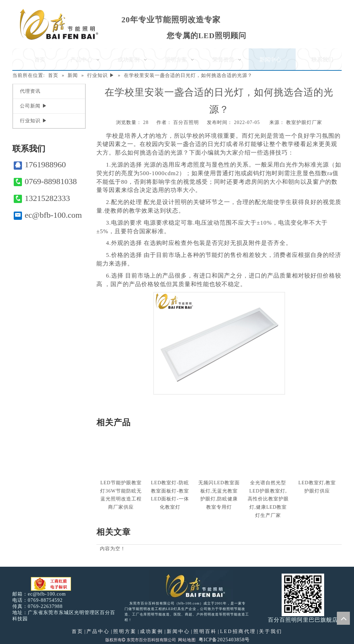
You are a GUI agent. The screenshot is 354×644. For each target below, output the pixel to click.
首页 (78, 631)
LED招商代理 (238, 631)
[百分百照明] (59, 24)
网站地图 (187, 640)
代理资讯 (30, 91)
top (343, 618)
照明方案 (125, 631)
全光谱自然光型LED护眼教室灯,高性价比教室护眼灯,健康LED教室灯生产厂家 (268, 499)
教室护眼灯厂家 (304, 122)
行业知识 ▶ (34, 121)
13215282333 (42, 198)
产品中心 (98, 631)
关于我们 (271, 631)
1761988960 (40, 165)
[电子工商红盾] (51, 584)
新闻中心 (178, 631)
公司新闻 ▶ (34, 106)
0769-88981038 (45, 182)
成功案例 (152, 631)
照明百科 (205, 631)
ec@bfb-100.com (48, 215)
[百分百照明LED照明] (191, 585)
